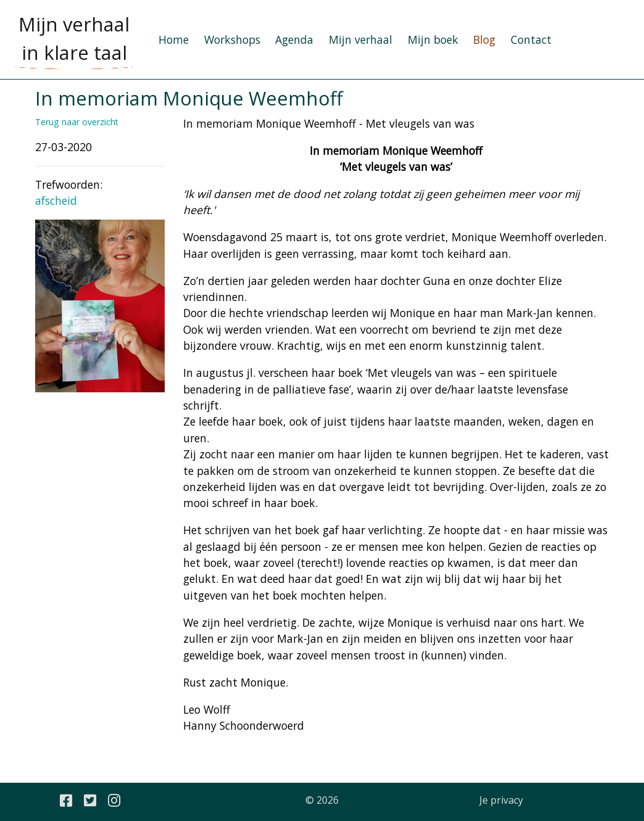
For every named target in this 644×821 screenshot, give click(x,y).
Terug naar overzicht (77, 122)
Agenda (294, 39)
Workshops (232, 39)
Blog (484, 39)
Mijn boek (433, 39)
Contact (531, 39)
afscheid (56, 200)
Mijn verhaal (361, 39)
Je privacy (501, 800)
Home (174, 39)
